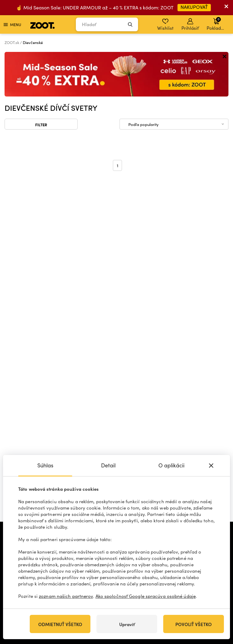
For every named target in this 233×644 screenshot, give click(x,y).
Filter (41, 124)
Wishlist (165, 25)
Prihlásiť (190, 25)
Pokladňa (216, 24)
